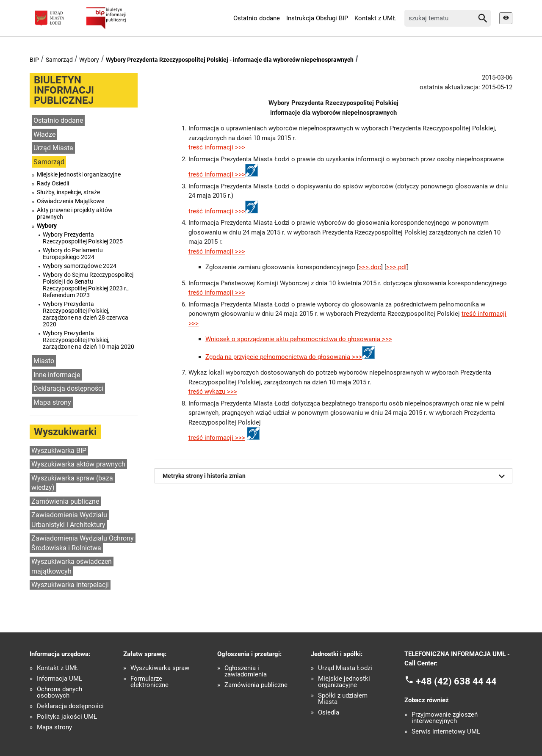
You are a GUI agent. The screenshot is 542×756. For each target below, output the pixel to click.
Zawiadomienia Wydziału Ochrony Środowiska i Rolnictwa (83, 543)
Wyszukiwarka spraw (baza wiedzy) (72, 483)
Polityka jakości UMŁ (67, 717)
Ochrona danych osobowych (59, 693)
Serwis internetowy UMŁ (446, 732)
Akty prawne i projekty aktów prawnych (75, 213)
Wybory (89, 60)
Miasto (44, 361)
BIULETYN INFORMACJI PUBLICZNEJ (64, 90)
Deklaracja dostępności (68, 388)
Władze (44, 134)
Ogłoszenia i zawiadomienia (246, 671)
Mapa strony (52, 402)
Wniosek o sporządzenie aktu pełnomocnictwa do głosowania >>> (299, 339)
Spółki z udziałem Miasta (343, 699)
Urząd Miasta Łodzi (345, 668)
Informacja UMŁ (59, 679)
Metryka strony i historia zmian (335, 476)
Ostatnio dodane (257, 18)
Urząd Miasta (53, 148)
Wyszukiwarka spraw (160, 668)
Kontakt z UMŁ (375, 18)
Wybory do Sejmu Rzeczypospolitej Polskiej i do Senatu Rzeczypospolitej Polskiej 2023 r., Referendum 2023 (88, 285)
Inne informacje (57, 375)
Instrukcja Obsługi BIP (317, 18)
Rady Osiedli (53, 183)
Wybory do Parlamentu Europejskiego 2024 (73, 254)
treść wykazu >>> (213, 392)
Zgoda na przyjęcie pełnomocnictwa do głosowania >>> (284, 357)
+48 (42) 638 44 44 (456, 681)
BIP (34, 60)
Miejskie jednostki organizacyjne (79, 174)
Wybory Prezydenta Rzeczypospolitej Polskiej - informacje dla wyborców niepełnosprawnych (230, 60)
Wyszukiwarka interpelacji (70, 585)
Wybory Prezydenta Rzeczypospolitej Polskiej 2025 (83, 238)
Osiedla (329, 713)
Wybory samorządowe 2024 (80, 266)
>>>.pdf (397, 267)
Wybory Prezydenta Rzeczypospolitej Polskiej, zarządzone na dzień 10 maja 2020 (88, 340)
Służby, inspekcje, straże (68, 192)
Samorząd (59, 60)
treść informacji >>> (217, 147)
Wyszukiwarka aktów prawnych (78, 464)
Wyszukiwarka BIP (59, 451)
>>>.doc (370, 267)
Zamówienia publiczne (65, 501)
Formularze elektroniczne (149, 682)
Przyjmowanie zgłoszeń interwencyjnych (445, 718)
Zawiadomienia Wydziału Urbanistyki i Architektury (69, 520)
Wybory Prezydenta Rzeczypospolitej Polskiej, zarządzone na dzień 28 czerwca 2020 (86, 314)
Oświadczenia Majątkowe (71, 201)
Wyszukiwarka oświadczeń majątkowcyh (72, 566)
